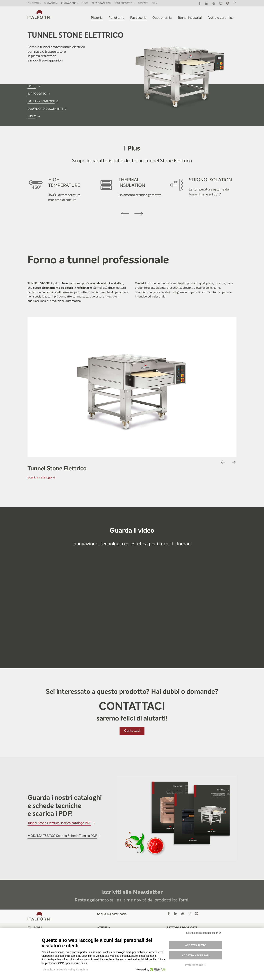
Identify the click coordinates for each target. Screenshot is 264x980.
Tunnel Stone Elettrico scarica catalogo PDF (59, 823)
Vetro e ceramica (221, 18)
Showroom (51, 3)
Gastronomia (162, 18)
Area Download (101, 3)
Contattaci (132, 731)
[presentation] (126, 214)
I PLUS (32, 86)
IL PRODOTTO (37, 94)
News (85, 3)
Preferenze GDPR (196, 965)
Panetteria (116, 18)
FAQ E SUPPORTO (123, 3)
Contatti (143, 3)
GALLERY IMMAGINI (41, 101)
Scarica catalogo (40, 477)
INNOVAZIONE (69, 3)
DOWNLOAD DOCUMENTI (45, 109)
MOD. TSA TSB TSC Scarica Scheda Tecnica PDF (62, 836)
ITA (153, 3)
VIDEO (32, 116)
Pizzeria (97, 18)
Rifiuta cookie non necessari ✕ (204, 933)
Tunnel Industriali (190, 18)
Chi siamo (33, 3)
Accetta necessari (196, 955)
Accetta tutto (196, 945)
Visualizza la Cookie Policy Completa (65, 970)
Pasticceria (138, 18)
